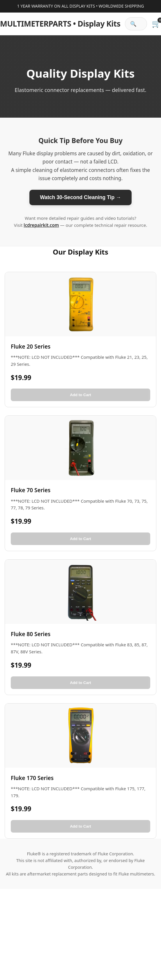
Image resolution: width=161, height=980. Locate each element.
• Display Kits (60, 24)
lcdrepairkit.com (41, 225)
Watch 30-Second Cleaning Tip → (80, 197)
